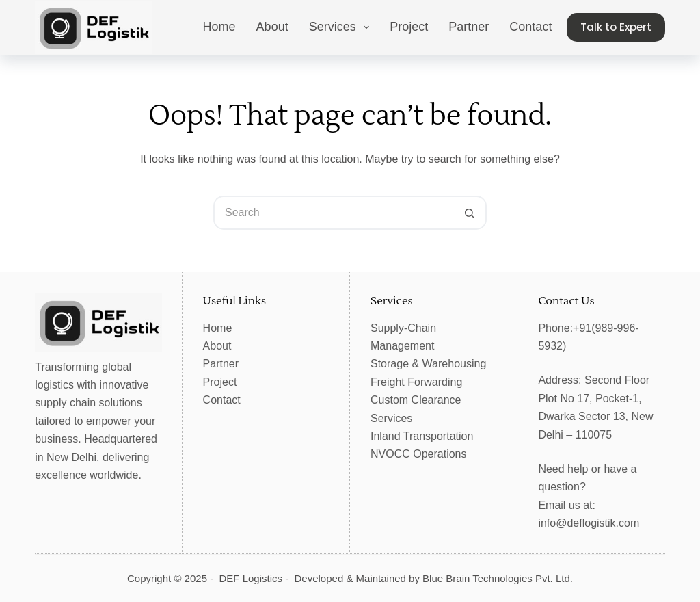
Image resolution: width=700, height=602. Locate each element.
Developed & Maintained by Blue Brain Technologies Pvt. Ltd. (434, 578)
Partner (469, 27)
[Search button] (470, 213)
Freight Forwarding (416, 382)
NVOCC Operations (419, 454)
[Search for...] (333, 213)
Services (342, 27)
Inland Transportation (422, 436)
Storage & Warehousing (428, 364)
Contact (530, 27)
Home (219, 27)
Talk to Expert (616, 27)
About (272, 27)
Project (409, 27)
